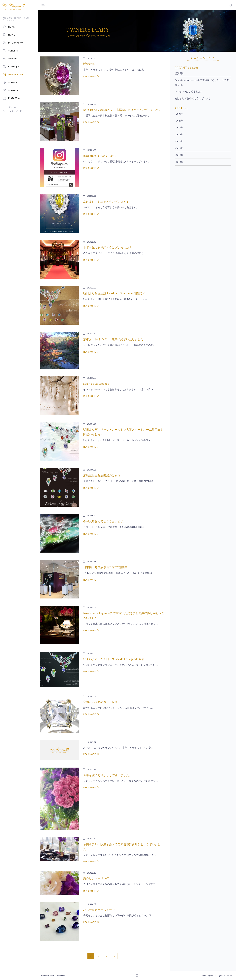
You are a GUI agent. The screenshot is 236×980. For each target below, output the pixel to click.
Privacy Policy (47, 976)
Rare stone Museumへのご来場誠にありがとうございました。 (203, 82)
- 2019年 (179, 128)
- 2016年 (179, 148)
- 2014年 (179, 162)
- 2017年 (179, 141)
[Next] (114, 956)
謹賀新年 (180, 73)
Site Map (61, 976)
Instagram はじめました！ (189, 91)
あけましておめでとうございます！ (194, 98)
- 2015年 (179, 155)
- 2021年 (179, 114)
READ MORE (91, 76)
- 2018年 (179, 134)
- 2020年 (179, 121)
